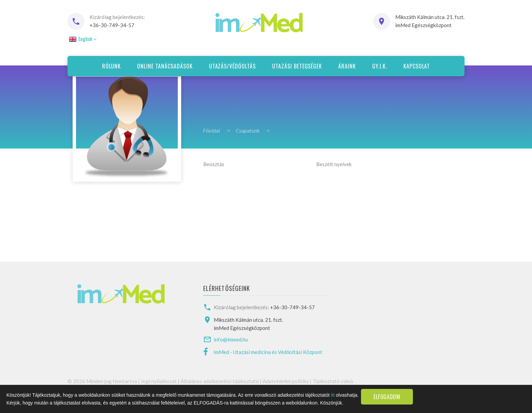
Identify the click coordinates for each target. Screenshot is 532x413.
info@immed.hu (231, 339)
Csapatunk (248, 131)
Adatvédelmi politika (286, 381)
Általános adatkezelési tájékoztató (220, 381)
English (82, 39)
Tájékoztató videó (333, 381)
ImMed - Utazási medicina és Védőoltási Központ (268, 352)
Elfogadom (387, 397)
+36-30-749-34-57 (112, 25)
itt (333, 395)
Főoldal (211, 131)
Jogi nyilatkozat (159, 381)
